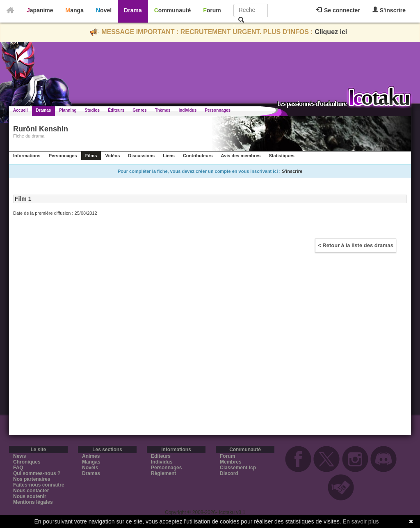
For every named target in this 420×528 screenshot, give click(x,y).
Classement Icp (238, 468)
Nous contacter (31, 491)
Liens (169, 156)
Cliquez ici (331, 32)
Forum (212, 10)
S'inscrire (389, 10)
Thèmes (163, 110)
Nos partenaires (32, 479)
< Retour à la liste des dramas (356, 245)
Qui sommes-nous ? (37, 473)
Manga (75, 10)
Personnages (218, 110)
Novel (104, 10)
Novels (90, 468)
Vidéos (112, 156)
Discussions (141, 156)
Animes (91, 456)
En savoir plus (361, 521)
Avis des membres (241, 156)
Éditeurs (116, 110)
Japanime (40, 10)
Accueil (21, 110)
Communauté (172, 10)
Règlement (163, 473)
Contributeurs (198, 156)
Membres (231, 462)
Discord (229, 473)
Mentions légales (33, 502)
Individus (187, 110)
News (19, 456)
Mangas (91, 462)
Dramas (44, 110)
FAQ (18, 468)
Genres (139, 110)
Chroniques (27, 462)
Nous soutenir (30, 496)
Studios (92, 110)
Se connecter (338, 10)
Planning (68, 110)
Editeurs (161, 456)
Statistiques (281, 156)
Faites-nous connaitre (39, 485)
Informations (27, 156)
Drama (133, 10)
